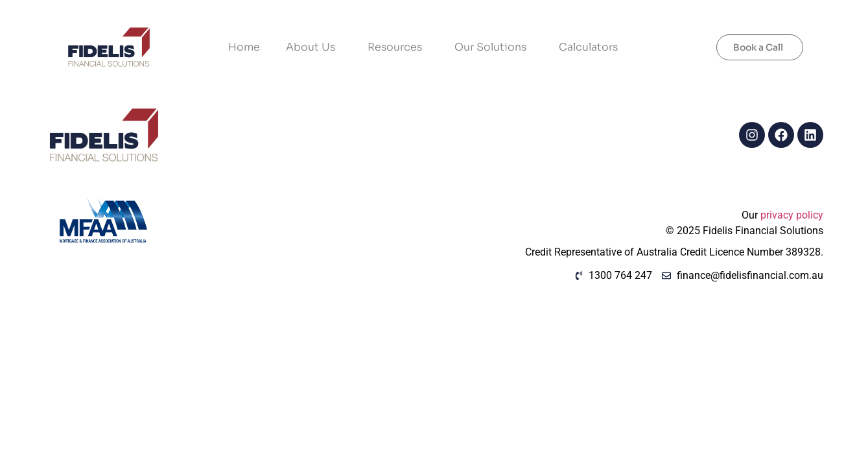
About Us (314, 47)
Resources (398, 47)
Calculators (588, 47)
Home (244, 47)
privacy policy (792, 215)
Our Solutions (494, 47)
